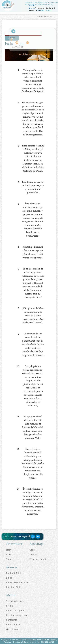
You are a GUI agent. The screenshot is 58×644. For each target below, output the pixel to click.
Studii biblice (13, 625)
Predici (10, 606)
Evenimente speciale (17, 615)
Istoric (9, 550)
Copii (32, 550)
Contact (47, 10)
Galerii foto (12, 629)
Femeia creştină (38, 559)
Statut (9, 559)
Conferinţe (12, 620)
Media (40, 10)
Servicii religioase (15, 601)
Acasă (32, 8)
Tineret (33, 554)
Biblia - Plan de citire (17, 582)
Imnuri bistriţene (15, 611)
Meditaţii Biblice (15, 573)
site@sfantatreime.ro (27, 642)
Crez (9, 554)
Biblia (9, 578)
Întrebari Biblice (15, 587)
